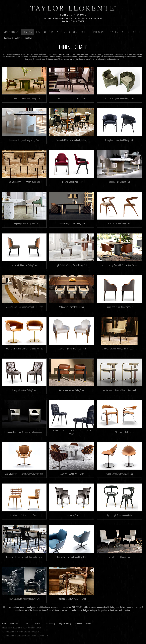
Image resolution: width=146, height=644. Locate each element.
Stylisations (11, 32)
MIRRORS (99, 32)
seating (17, 38)
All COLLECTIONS (132, 32)
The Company (50, 624)
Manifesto (14, 624)
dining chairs (28, 38)
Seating (28, 32)
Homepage (7, 38)
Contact (25, 624)
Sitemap (78, 624)
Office (85, 32)
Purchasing (36, 624)
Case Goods (70, 32)
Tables (55, 32)
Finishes (113, 32)
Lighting (42, 32)
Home (4, 624)
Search (88, 624)
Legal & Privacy (65, 624)
